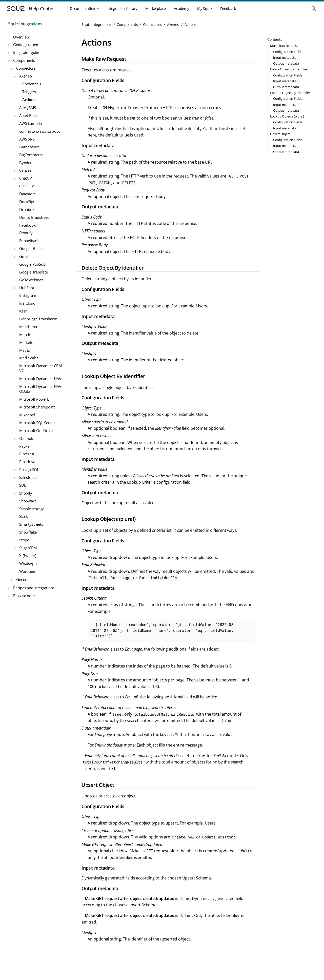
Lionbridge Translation (38, 319)
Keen (23, 311)
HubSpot (27, 288)
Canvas (25, 170)
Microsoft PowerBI (35, 399)
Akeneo (26, 76)
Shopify (26, 493)
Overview (21, 37)
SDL (23, 485)
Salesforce (28, 477)
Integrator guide (27, 52)
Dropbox (27, 209)
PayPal (25, 446)
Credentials (32, 84)
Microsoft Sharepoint (37, 407)
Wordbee (27, 571)
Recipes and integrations (34, 588)
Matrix (25, 350)
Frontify (26, 233)
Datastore (27, 194)
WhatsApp (28, 563)
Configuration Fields (288, 52)
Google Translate (34, 272)
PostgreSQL (29, 469)
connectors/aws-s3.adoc (40, 131)
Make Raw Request (284, 46)
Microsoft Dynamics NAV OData (40, 389)
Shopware (28, 501)
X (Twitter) (28, 556)
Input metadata (285, 57)
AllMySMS (27, 108)
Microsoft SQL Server (37, 423)
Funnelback (29, 241)
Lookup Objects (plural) (287, 116)
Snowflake (28, 532)
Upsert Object (280, 134)
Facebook (27, 225)
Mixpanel (27, 415)
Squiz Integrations (25, 24)
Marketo (26, 342)
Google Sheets (31, 248)
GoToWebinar (31, 280)
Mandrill (26, 335)
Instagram (28, 295)
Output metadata (286, 63)
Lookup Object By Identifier (290, 93)
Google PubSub (32, 264)
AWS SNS (27, 139)
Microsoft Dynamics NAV (40, 379)
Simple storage (32, 509)
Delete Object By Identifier (289, 69)
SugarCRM (28, 548)
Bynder (25, 163)
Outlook (26, 438)
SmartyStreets (31, 524)
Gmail (24, 256)
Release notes (25, 596)
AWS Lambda (31, 123)
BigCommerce (31, 155)
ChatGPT (27, 178)
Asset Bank (28, 115)
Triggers (29, 92)
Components (24, 60)
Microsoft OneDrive (36, 430)
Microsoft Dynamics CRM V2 (40, 368)
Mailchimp (28, 327)
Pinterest (27, 454)
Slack (24, 516)
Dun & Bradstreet (34, 217)
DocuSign (27, 202)
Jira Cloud (27, 303)
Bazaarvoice (29, 147)
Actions (29, 100)
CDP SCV (27, 186)
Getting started (26, 45)
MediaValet (29, 358)
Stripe (24, 540)
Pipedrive (27, 462)
